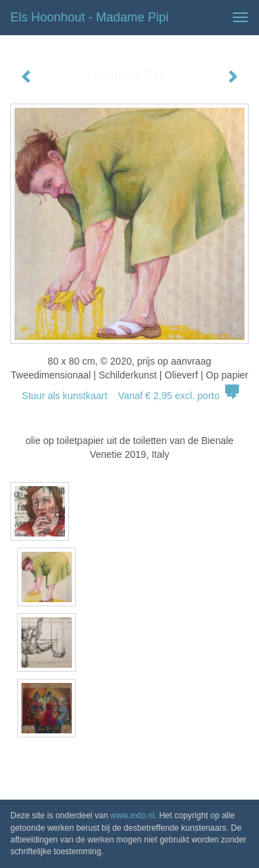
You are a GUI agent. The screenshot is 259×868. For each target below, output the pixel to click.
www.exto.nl (133, 816)
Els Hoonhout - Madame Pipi (89, 17)
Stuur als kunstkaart (130, 396)
